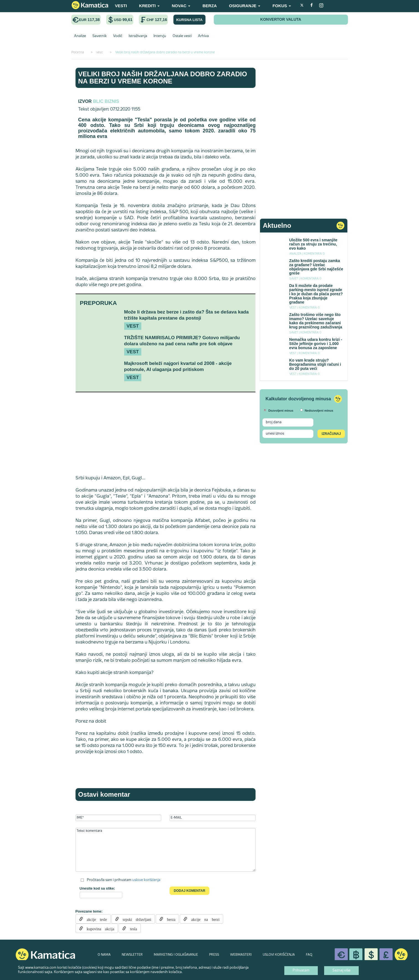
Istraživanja (138, 36)
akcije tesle (95, 919)
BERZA (210, 6)
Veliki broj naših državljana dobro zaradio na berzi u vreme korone (163, 78)
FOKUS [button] (282, 6)
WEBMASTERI (241, 955)
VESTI (121, 6)
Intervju (160, 36)
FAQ (309, 955)
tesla (132, 928)
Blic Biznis (106, 101)
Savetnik (100, 36)
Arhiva (203, 36)
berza (169, 919)
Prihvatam (301, 971)
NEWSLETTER (132, 955)
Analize (80, 36)
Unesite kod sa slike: (97, 888)
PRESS (214, 955)
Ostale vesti (182, 36)
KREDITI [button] (149, 6)
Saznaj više (341, 971)
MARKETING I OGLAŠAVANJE (176, 955)
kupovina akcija (99, 928)
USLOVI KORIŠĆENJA (279, 955)
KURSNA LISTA (189, 20)
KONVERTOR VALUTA (281, 19)
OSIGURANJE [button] (245, 6)
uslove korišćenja (146, 880)
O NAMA (104, 955)
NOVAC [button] (181, 6)
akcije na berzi (203, 919)
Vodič (118, 36)
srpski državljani (135, 919)
